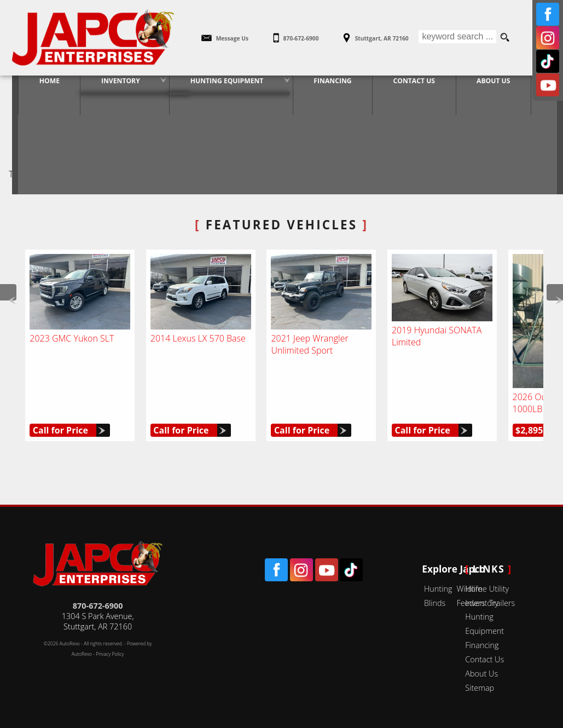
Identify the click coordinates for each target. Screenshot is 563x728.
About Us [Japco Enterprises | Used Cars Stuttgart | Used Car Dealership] (493, 85)
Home (476, 589)
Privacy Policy (110, 654)
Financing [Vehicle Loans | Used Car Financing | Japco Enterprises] (326, 85)
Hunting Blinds (438, 596)
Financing (482, 645)
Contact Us (484, 659)
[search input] (457, 38)
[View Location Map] (375, 34)
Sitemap (480, 688)
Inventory (107, 85)
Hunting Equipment (217, 85)
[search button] (505, 38)
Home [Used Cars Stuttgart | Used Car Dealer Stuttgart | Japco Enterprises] (33, 85)
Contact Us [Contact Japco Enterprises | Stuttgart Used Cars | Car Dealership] (410, 85)
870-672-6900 (98, 606)
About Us (481, 674)
